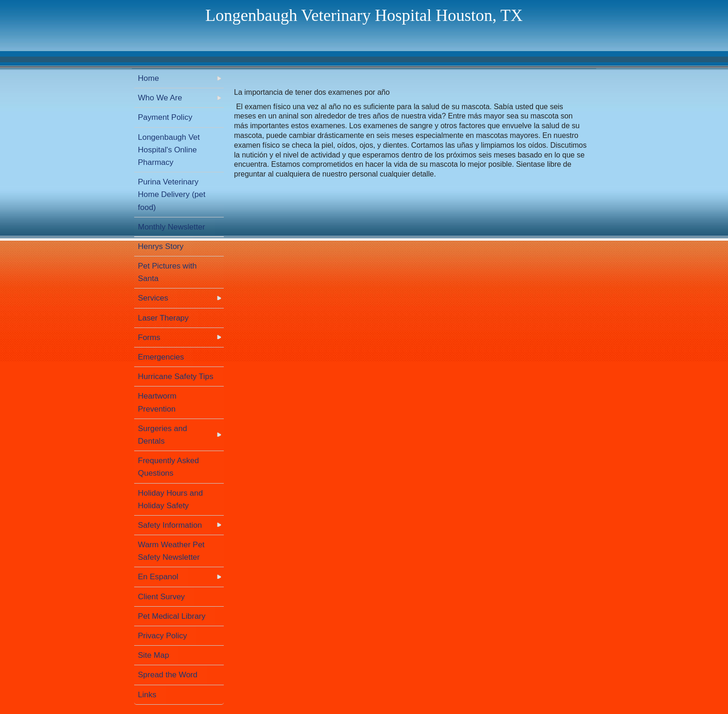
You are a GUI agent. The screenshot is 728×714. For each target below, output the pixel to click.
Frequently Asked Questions (168, 467)
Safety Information (170, 525)
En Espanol (158, 577)
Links (147, 695)
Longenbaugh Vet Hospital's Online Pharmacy (169, 150)
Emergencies (161, 357)
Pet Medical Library (172, 616)
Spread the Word (168, 675)
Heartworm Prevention (157, 402)
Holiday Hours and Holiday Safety (170, 499)
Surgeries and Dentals (162, 435)
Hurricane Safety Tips (176, 377)
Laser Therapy (163, 318)
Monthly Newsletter (172, 227)
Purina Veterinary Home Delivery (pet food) (172, 194)
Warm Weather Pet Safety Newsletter (171, 551)
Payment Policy (165, 117)
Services (153, 298)
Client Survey (161, 597)
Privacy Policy (162, 636)
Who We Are (160, 98)
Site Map (153, 655)
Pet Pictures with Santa (167, 272)
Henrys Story (161, 246)
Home (148, 78)
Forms (149, 337)
